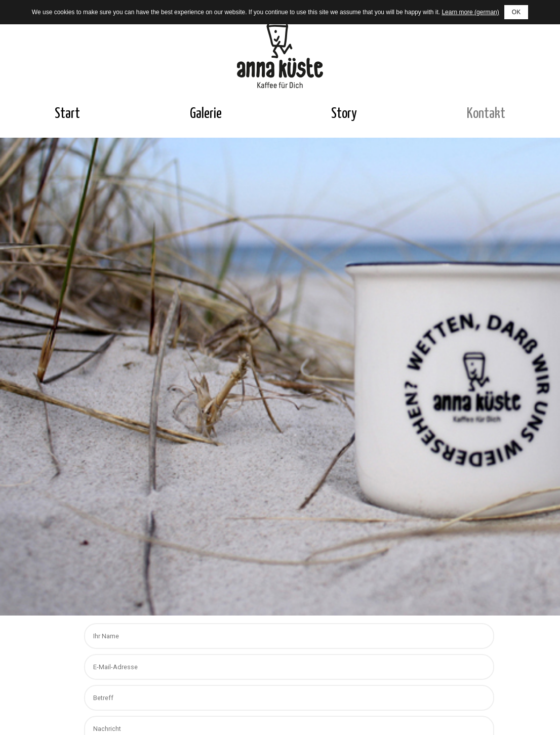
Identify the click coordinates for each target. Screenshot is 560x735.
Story (344, 114)
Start (67, 114)
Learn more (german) (470, 12)
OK (516, 12)
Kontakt (486, 114)
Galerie (206, 114)
